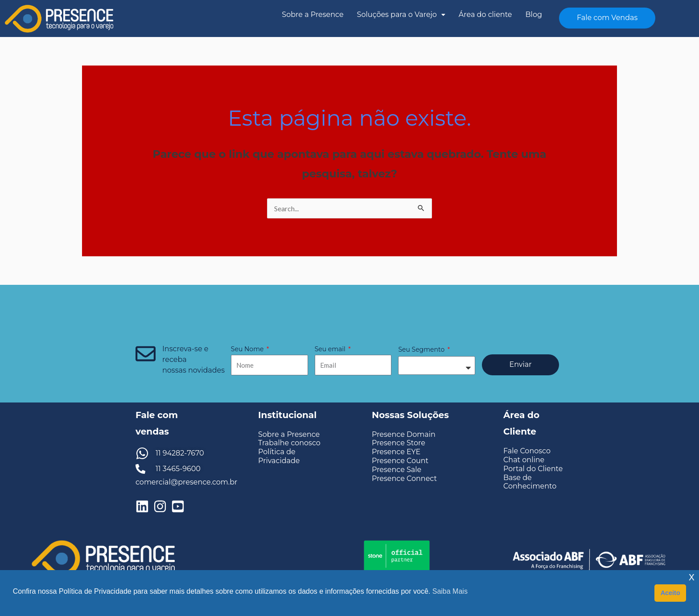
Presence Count (400, 461)
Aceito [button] (670, 593)
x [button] (692, 577)
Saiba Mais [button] (450, 591)
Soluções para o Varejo (401, 14)
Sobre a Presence (312, 14)
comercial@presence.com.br (186, 482)
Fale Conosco (527, 451)
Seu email (331, 349)
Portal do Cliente (533, 469)
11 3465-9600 (178, 469)
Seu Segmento (422, 349)
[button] (401, 15)
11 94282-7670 (180, 453)
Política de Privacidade (279, 456)
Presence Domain (404, 434)
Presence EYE (396, 452)
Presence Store (399, 443)
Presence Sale (397, 470)
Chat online (524, 460)
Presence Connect (404, 478)
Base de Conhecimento (530, 482)
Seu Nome (248, 349)
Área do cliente (485, 14)
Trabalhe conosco (289, 443)
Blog (534, 14)
